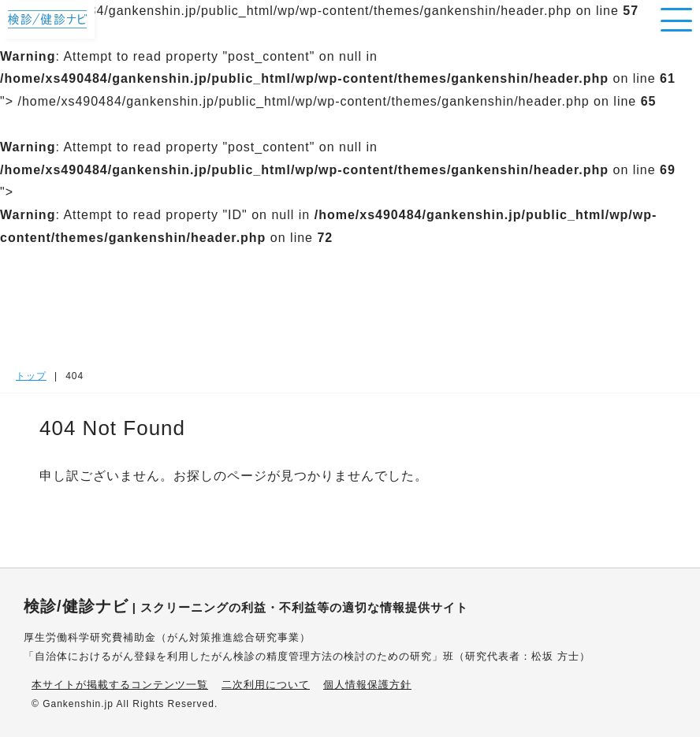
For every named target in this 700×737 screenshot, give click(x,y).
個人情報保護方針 (367, 685)
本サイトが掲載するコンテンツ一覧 (120, 685)
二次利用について (266, 685)
